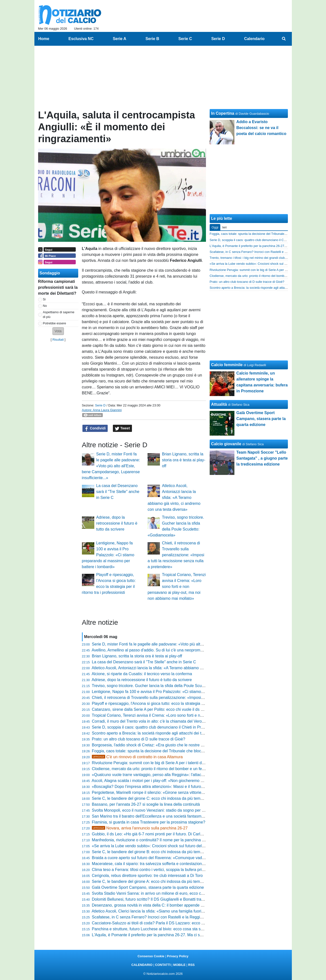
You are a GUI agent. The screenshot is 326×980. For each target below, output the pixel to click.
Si (44, 299)
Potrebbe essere (54, 323)
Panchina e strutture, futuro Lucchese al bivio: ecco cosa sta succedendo (156, 929)
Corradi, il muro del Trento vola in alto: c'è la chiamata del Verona (149, 721)
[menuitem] (284, 39)
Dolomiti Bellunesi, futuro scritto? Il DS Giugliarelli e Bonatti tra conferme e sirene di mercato (173, 899)
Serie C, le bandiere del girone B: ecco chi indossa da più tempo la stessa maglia (163, 852)
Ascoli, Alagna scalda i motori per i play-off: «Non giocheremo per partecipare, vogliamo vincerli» (176, 781)
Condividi (95, 428)
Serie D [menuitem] (218, 39)
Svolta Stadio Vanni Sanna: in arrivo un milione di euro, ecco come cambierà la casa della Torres (176, 893)
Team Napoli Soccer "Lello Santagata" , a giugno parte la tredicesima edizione (262, 458)
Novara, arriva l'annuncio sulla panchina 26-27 (140, 828)
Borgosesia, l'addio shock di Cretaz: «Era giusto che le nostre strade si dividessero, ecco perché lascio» (183, 745)
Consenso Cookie (151, 956)
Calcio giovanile (226, 444)
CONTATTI (163, 965)
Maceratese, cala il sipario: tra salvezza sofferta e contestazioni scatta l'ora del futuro (166, 864)
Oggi (215, 227)
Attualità (219, 404)
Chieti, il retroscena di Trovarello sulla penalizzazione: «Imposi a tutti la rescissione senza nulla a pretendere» (176, 555)
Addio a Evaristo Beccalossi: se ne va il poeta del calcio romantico (261, 128)
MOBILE (179, 965)
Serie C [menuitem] (185, 39)
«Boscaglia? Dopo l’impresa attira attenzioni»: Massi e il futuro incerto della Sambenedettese (173, 787)
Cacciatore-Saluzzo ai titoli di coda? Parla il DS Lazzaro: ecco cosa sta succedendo (165, 923)
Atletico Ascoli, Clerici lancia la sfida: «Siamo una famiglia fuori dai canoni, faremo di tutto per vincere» (181, 911)
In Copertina (223, 113)
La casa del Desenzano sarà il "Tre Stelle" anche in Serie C (118, 492)
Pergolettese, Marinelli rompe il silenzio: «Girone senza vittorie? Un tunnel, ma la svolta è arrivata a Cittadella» (189, 792)
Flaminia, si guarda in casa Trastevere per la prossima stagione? (149, 822)
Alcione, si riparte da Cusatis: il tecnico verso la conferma (142, 674)
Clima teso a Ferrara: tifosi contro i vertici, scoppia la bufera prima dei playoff (159, 870)
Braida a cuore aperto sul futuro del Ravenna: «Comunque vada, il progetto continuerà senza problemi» (183, 858)
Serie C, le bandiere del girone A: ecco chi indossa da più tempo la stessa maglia (163, 881)
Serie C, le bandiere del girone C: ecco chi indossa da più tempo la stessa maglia (163, 798)
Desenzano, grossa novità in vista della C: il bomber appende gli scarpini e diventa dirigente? (173, 905)
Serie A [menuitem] (120, 39)
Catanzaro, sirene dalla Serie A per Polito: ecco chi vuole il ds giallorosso (156, 709)
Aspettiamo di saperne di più (59, 314)
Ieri (225, 227)
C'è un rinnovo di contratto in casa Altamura (137, 757)
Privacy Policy (178, 956)
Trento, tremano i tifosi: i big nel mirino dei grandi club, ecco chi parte (258, 258)
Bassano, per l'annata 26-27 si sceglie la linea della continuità (146, 804)
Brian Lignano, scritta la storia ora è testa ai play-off (184, 460)
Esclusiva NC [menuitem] (81, 39)
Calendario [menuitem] (254, 39)
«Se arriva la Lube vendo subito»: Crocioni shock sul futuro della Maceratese (159, 846)
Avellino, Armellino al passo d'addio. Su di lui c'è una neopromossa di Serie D (159, 650)
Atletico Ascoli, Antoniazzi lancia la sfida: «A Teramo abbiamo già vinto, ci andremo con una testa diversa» (174, 498)
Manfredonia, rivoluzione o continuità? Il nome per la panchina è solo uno (156, 840)
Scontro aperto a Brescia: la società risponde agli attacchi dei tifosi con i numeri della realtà (172, 733)
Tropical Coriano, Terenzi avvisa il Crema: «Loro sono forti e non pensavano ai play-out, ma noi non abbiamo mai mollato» (177, 587)
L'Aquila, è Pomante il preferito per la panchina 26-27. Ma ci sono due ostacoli (160, 935)
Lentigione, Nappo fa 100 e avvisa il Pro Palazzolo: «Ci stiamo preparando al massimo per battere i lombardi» (108, 555)
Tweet (122, 428)
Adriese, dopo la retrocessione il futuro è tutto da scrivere (117, 523)
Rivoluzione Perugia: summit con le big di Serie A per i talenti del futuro (154, 763)
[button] (58, 331)
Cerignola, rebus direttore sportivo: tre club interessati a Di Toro (147, 876)
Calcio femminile (227, 365)
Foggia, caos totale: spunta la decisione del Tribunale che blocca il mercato (158, 751)
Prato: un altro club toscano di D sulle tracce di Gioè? (138, 739)
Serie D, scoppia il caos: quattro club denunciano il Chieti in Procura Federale (160, 727)
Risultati (58, 340)
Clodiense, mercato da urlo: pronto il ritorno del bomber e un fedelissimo (155, 769)
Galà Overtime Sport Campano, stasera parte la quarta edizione (148, 887)
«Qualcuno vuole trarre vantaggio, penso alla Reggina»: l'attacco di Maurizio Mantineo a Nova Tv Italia (182, 775)
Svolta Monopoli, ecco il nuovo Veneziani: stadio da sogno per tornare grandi (159, 810)
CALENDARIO (142, 965)
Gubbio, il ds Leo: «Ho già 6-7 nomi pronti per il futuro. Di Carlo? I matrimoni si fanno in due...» (175, 834)
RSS (191, 965)
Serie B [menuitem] (152, 39)
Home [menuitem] (44, 39)
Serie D (100, 405)
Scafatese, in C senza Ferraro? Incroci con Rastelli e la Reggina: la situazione (160, 917)
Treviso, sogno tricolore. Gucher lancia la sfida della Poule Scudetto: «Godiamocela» (166, 686)
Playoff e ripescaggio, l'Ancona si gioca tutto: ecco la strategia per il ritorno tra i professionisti (173, 703)
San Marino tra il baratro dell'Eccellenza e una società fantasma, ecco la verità (160, 816)
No (45, 306)
